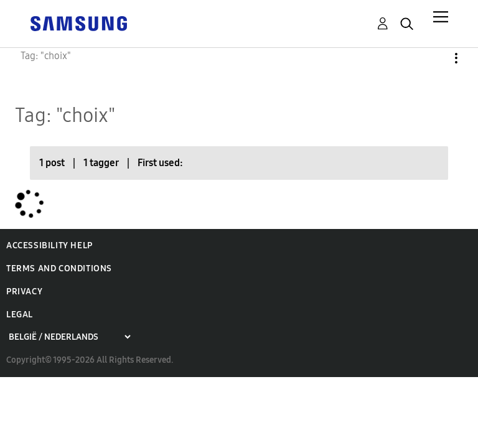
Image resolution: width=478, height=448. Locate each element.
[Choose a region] (69, 337)
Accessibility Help (49, 245)
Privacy (24, 292)
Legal (20, 315)
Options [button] (435, 58)
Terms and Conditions (59, 268)
